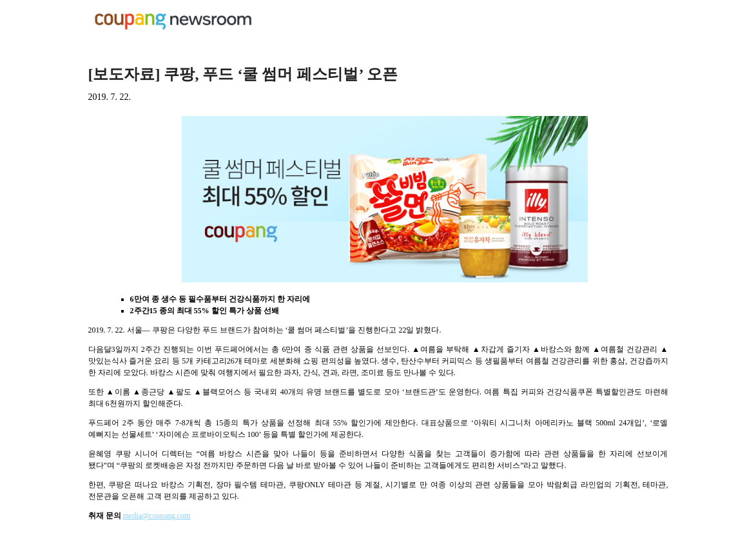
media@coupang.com (157, 516)
